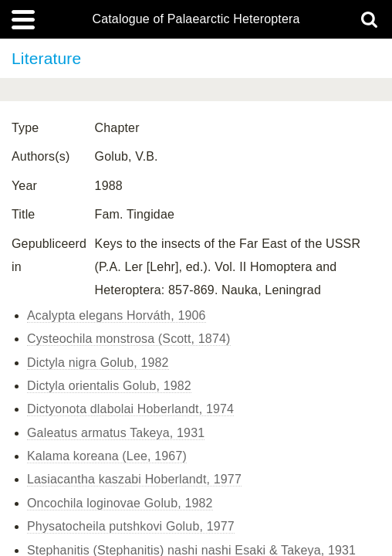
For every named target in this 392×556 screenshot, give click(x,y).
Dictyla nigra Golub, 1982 (98, 363)
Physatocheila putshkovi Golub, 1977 (131, 526)
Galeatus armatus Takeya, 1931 (116, 433)
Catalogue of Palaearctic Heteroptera (196, 19)
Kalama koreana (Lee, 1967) (107, 456)
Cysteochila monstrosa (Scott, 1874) (129, 339)
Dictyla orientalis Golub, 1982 (109, 386)
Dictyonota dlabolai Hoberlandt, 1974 (130, 409)
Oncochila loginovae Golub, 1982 (120, 503)
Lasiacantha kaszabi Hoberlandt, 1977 (134, 479)
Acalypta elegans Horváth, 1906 (117, 315)
